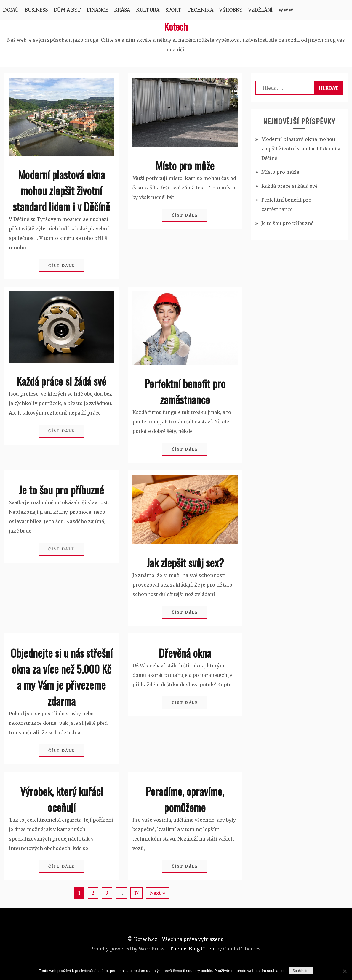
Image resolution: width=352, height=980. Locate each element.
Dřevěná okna (185, 653)
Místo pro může (185, 165)
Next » (158, 893)
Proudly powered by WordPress (127, 949)
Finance (97, 10)
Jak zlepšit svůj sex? (185, 562)
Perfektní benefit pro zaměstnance (185, 391)
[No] (345, 971)
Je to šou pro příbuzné (61, 490)
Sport (173, 10)
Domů (11, 10)
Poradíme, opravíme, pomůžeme (185, 799)
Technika (200, 10)
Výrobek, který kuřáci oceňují (61, 799)
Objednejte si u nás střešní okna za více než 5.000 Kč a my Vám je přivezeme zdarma (61, 677)
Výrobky (231, 10)
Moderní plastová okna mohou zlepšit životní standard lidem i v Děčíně (61, 190)
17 (136, 893)
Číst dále (61, 266)
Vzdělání (260, 10)
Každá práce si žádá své (61, 381)
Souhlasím (301, 971)
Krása (122, 10)
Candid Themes (242, 949)
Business (36, 10)
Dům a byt (67, 10)
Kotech (176, 26)
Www (286, 10)
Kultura (148, 10)
